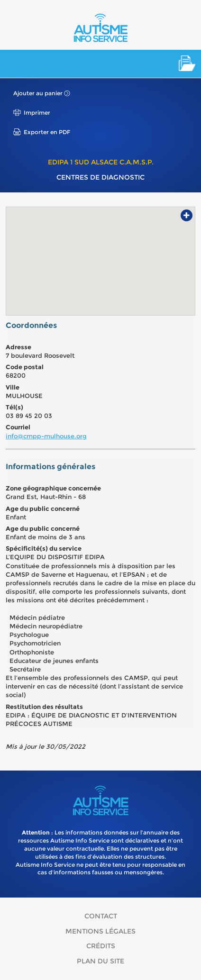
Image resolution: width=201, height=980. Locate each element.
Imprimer (37, 113)
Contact (101, 916)
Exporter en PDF (47, 132)
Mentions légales (100, 931)
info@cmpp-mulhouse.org (46, 436)
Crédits (101, 946)
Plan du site (100, 961)
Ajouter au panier (38, 93)
